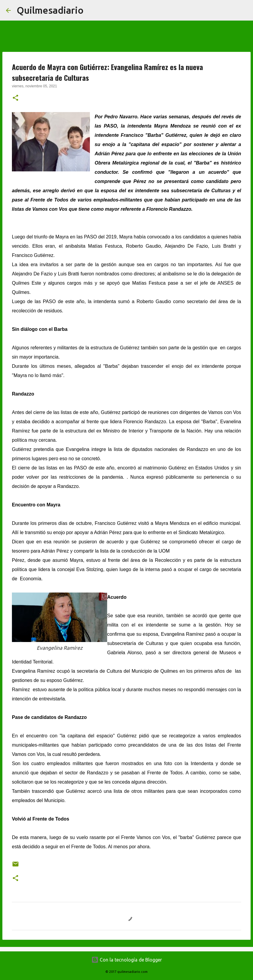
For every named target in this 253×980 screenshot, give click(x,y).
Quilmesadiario (50, 10)
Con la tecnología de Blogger (127, 960)
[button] (15, 98)
